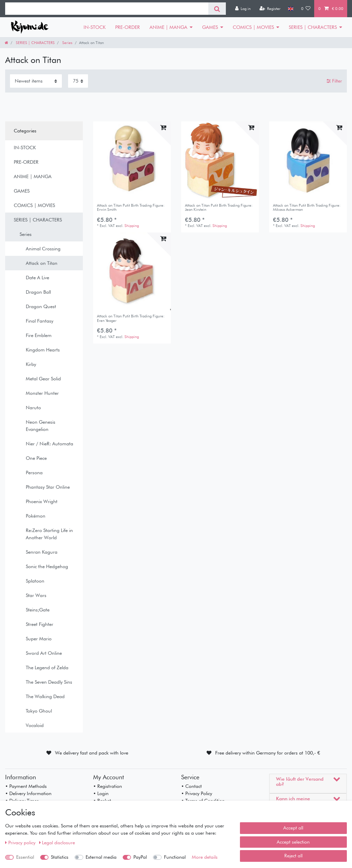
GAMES (210, 27)
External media (101, 857)
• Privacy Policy (197, 793)
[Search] (217, 9)
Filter (334, 81)
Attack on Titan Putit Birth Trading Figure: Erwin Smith (131, 208)
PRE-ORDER (128, 27)
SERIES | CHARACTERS (313, 27)
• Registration (108, 786)
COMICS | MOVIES (253, 27)
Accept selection (293, 842)
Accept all (293, 828)
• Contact (191, 786)
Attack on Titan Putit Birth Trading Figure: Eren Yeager (131, 318)
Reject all (293, 856)
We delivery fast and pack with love (92, 753)
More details (205, 857)
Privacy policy (21, 843)
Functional (175, 857)
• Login (101, 793)
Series (67, 43)
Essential (25, 857)
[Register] (270, 9)
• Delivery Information (28, 793)
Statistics (60, 857)
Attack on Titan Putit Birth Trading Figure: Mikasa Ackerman (307, 208)
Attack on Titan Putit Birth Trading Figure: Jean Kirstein (219, 208)
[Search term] (107, 9)
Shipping (132, 226)
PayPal (140, 857)
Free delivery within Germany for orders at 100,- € (268, 753)
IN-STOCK (95, 27)
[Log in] (243, 9)
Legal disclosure (57, 843)
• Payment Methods (26, 786)
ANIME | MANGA (168, 27)
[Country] (291, 9)
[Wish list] (306, 9)
